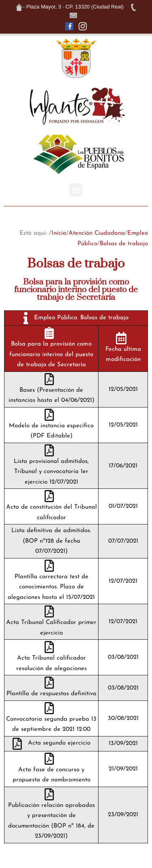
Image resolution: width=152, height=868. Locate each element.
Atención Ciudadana (97, 233)
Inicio (59, 233)
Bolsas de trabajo (124, 244)
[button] (76, 190)
